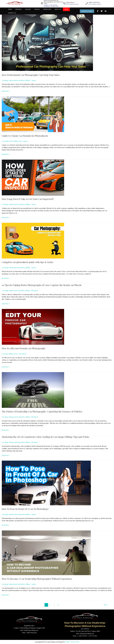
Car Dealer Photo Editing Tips (12, 141)
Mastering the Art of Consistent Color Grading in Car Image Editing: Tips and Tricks (46, 437)
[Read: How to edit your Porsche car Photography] (33, 327)
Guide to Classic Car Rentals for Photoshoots (25, 136)
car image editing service (10, 354)
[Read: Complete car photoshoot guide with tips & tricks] (33, 240)
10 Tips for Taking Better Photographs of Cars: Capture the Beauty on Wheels (42, 285)
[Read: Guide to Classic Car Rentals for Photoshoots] (33, 114)
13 (58, 605)
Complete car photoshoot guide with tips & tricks (27, 262)
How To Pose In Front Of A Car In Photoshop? (25, 509)
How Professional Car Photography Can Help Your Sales (31, 75)
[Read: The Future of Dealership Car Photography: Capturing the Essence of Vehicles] (33, 390)
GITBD (67, 642)
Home (10, 11)
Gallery (28, 11)
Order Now (47, 11)
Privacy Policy (75, 642)
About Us (58, 11)
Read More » (6, 91)
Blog (66, 11)
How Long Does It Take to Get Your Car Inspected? (28, 199)
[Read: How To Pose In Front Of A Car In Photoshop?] (46, 483)
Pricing (37, 11)
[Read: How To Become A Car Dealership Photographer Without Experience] (46, 553)
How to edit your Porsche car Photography (24, 348)
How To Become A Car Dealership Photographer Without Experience (37, 579)
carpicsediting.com (52, 642)
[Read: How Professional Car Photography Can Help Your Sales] (47, 43)
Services (18, 11)
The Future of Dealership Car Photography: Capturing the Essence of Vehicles (42, 411)
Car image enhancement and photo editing (16, 80)
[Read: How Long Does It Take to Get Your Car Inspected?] (33, 177)
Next (106, 605)
